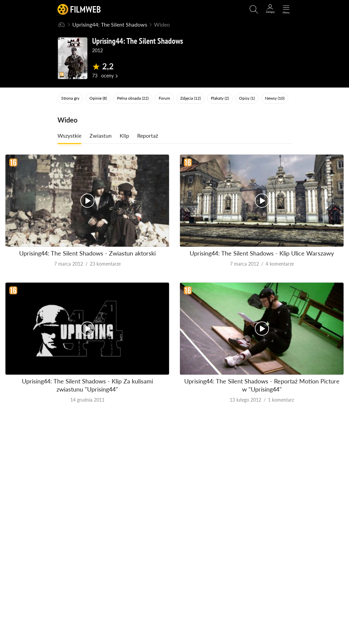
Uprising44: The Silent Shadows (110, 24)
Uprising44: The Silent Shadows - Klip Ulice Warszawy (262, 253)
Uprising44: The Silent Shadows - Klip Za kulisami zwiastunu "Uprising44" (87, 385)
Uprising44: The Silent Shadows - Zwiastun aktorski (87, 253)
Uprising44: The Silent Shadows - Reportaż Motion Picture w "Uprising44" (262, 385)
